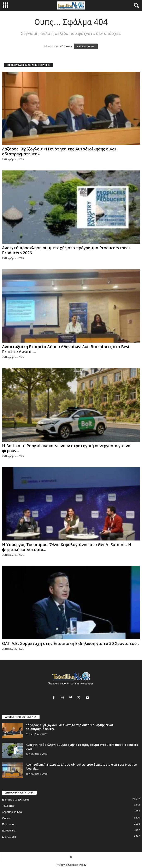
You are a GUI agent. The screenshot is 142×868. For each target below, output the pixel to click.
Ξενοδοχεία (9, 831)
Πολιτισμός (9, 824)
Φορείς (6, 818)
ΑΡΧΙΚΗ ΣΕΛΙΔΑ (86, 46)
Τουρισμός (8, 806)
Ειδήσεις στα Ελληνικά (15, 800)
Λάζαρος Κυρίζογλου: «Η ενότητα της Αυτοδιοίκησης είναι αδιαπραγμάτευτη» (59, 151)
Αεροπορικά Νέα (12, 812)
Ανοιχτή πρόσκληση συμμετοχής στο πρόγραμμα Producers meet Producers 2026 (66, 250)
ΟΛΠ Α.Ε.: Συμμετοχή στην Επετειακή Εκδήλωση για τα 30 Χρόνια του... (71, 643)
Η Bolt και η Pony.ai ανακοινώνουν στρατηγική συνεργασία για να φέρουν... (66, 448)
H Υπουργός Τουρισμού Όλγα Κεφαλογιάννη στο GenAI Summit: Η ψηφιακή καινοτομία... (67, 547)
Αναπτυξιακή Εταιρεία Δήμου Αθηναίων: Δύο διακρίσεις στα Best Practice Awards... (66, 349)
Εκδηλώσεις (9, 837)
